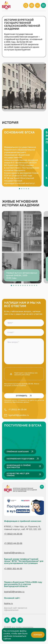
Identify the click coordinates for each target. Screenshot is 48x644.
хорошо (38, 635)
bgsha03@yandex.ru (19, 415)
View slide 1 (19, 189)
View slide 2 (22, 189)
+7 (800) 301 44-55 (13, 569)
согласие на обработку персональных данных (24, 401)
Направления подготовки (23, 459)
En (38, 5)
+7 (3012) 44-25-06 (18, 409)
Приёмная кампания (20, 452)
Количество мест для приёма (24, 474)
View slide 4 (26, 189)
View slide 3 (24, 189)
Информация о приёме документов (24, 466)
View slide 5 (29, 189)
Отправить (24, 396)
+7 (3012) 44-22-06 (13, 543)
